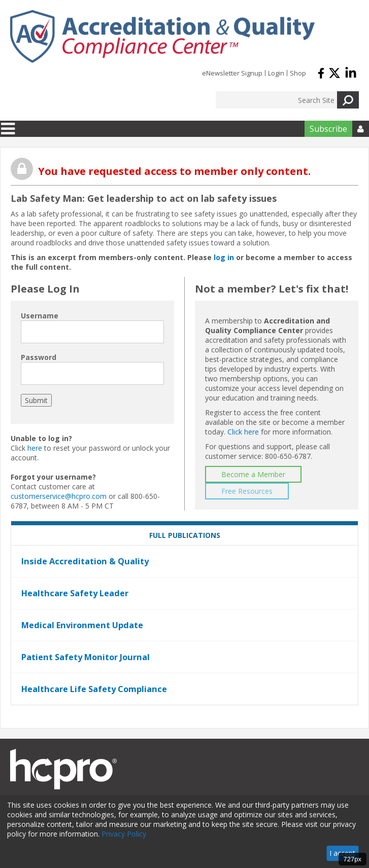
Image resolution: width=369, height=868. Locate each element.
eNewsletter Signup (232, 73)
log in (224, 257)
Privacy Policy (124, 834)
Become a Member (253, 474)
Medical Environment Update (82, 625)
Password (39, 357)
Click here (243, 432)
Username (40, 316)
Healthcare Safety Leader (75, 593)
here (35, 448)
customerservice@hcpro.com (59, 496)
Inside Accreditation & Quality (85, 561)
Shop (298, 73)
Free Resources (247, 491)
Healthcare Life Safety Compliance (94, 689)
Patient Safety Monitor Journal (86, 657)
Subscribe (328, 129)
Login (276, 73)
